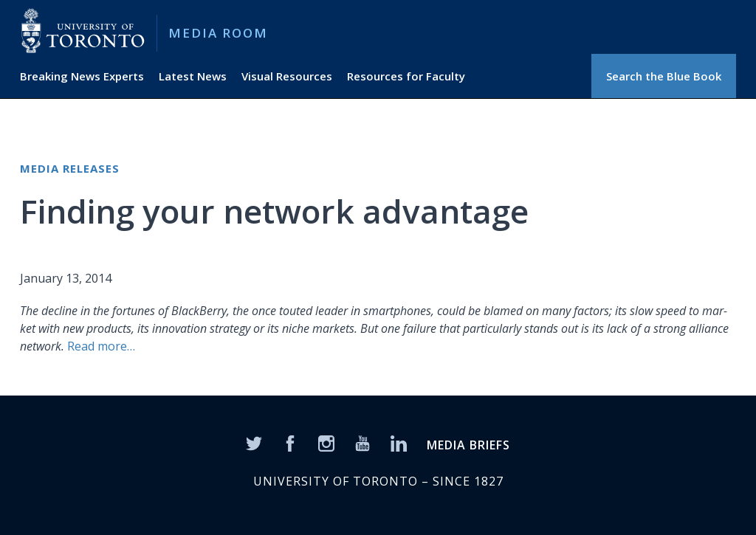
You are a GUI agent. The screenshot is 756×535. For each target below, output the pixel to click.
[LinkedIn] (399, 443)
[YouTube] (362, 443)
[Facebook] (290, 443)
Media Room (218, 33)
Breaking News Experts (82, 76)
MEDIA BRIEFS (468, 445)
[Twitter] (254, 443)
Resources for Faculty (406, 76)
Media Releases (70, 168)
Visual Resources (287, 76)
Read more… (101, 346)
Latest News (193, 76)
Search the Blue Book (664, 76)
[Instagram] (326, 443)
